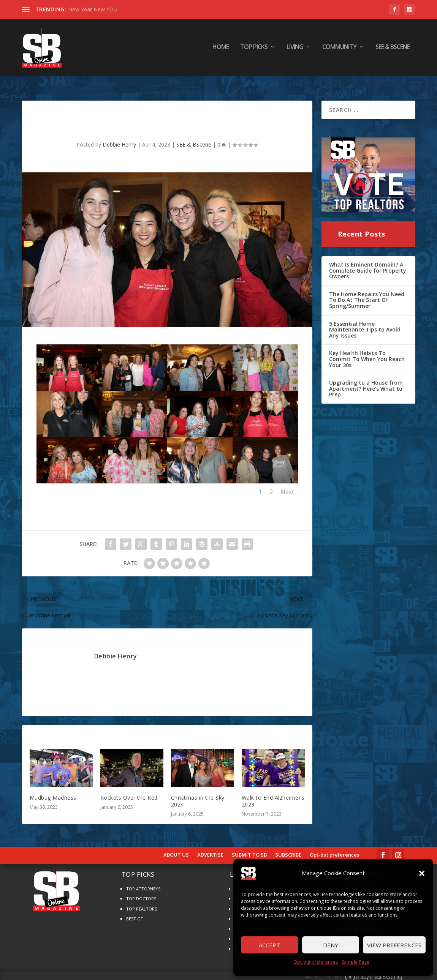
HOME (221, 49)
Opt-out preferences (316, 962)
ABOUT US (176, 848)
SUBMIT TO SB (249, 848)
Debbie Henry (119, 137)
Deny (331, 945)
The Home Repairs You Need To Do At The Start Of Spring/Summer (367, 293)
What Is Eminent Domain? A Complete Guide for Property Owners (368, 263)
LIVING (295, 49)
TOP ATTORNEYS (143, 881)
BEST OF (135, 911)
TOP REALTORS (142, 902)
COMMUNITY (339, 49)
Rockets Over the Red (129, 790)
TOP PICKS (254, 49)
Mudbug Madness (53, 790)
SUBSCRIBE (288, 848)
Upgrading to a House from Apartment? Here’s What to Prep (366, 381)
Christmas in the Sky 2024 (198, 794)
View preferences (394, 945)
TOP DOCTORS (141, 891)
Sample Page (355, 962)
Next (287, 484)
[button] (422, 873)
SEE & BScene (393, 49)
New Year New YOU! (93, 9)
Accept (269, 945)
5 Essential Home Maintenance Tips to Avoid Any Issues (365, 322)
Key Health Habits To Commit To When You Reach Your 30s (367, 352)
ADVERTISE (210, 848)
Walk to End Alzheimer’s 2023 (273, 794)
